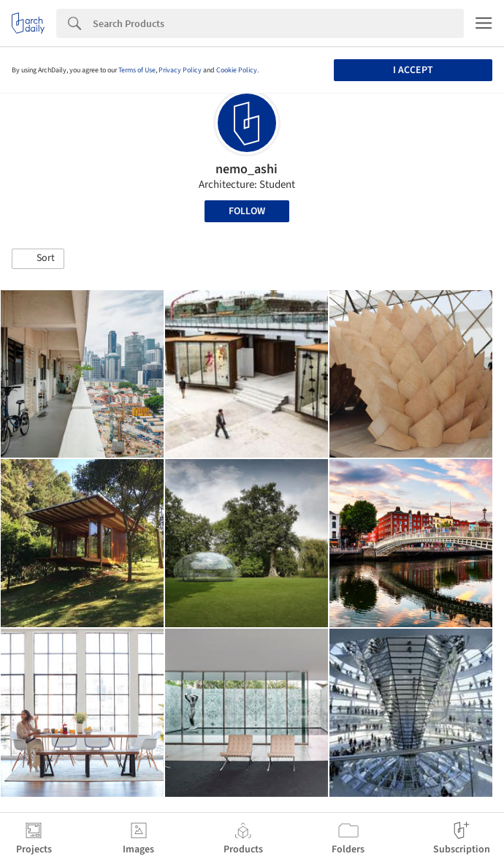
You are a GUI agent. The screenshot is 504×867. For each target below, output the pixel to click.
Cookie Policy (237, 70)
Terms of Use (137, 70)
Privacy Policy (180, 70)
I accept (413, 70)
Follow (247, 211)
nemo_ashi (247, 169)
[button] (38, 259)
